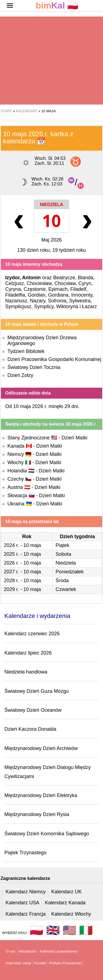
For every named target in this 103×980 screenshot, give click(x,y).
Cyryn (85, 283)
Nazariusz (16, 301)
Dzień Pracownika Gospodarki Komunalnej (54, 359)
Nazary (38, 301)
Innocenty (82, 295)
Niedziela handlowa (26, 672)
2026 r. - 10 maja (22, 563)
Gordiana (58, 295)
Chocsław (65, 283)
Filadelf (78, 289)
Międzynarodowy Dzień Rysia (37, 814)
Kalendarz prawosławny (58, 951)
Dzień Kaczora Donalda (30, 729)
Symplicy (44, 306)
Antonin (31, 278)
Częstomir (35, 289)
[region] (51, 61)
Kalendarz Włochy (71, 914)
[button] (10, 6)
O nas (11, 951)
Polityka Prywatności (66, 963)
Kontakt (40, 963)
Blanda (85, 278)
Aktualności (27, 951)
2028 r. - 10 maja (22, 581)
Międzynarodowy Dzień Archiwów (41, 748)
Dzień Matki (74, 438)
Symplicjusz (18, 306)
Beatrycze (64, 278)
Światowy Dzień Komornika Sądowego (47, 834)
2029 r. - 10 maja (22, 589)
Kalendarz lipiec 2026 (28, 653)
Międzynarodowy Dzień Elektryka (41, 795)
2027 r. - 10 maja (22, 572)
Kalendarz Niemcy (26, 892)
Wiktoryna (67, 306)
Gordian (37, 295)
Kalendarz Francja (26, 914)
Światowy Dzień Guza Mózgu (37, 691)
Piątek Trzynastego (25, 853)
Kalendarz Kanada (65, 903)
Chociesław (39, 283)
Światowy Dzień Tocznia (34, 367)
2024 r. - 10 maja (22, 545)
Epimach (58, 289)
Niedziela (51, 205)
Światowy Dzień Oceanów (33, 710)
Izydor (12, 278)
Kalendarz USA (22, 903)
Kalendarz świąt (18, 963)
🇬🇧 (53, 930)
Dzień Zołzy (20, 375)
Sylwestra (80, 301)
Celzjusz (15, 283)
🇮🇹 (86, 930)
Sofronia (57, 301)
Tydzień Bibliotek (26, 351)
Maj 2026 (51, 240)
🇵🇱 (57, 6)
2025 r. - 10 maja (22, 554)
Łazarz (90, 306)
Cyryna (13, 289)
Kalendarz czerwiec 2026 (32, 634)
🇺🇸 (69, 930)
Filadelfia (15, 295)
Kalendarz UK (66, 892)
